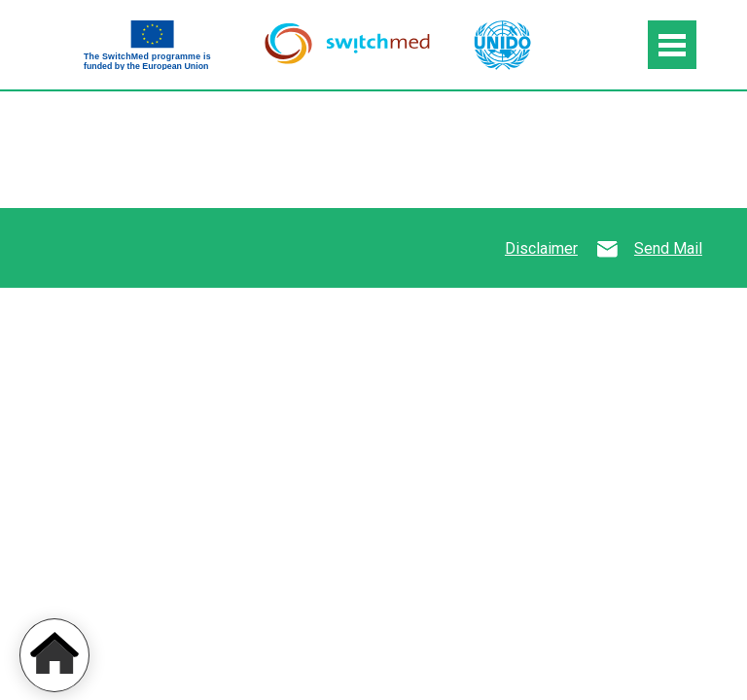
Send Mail (668, 248)
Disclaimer (541, 248)
